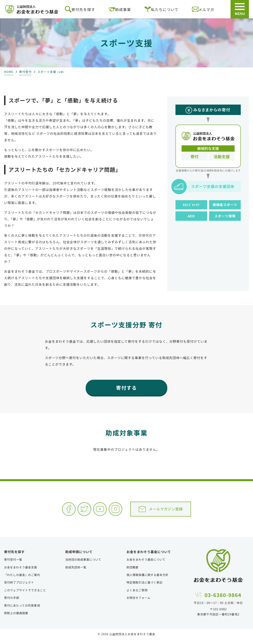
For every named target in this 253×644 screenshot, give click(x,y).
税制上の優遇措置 (16, 618)
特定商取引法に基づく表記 (144, 587)
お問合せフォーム (138, 603)
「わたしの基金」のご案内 (22, 580)
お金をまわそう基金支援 (21, 572)
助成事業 (120, 9)
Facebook (54, 511)
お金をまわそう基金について (146, 564)
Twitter (74, 511)
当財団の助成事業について (83, 564)
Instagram (115, 511)
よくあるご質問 (137, 595)
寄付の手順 (12, 603)
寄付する (126, 388)
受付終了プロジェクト (19, 587)
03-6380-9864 (223, 599)
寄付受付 (26, 72)
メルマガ (203, 9)
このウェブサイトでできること (25, 595)
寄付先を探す (80, 9)
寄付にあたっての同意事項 (22, 610)
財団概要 (133, 572)
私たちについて (161, 9)
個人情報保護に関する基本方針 (148, 580)
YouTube (95, 511)
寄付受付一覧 (13, 564)
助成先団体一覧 (76, 572)
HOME (9, 72)
